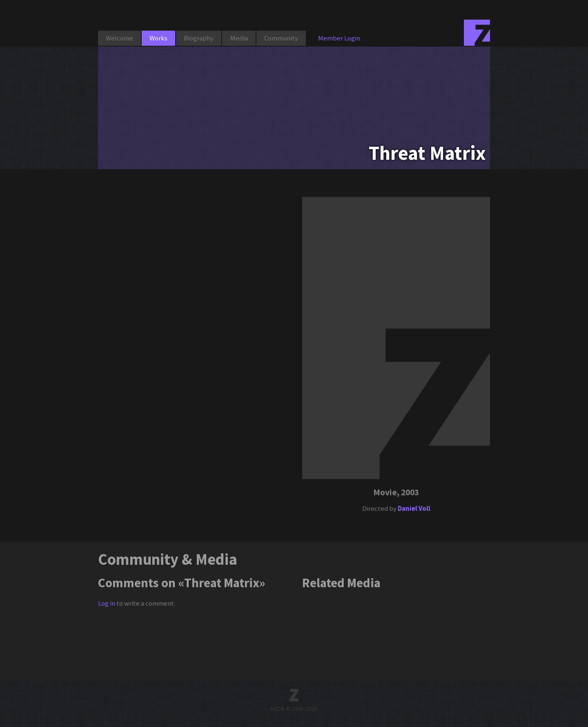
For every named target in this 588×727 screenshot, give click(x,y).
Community (281, 38)
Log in (107, 603)
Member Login (339, 38)
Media (239, 38)
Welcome (119, 38)
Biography (199, 38)
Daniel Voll (414, 508)
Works (158, 38)
